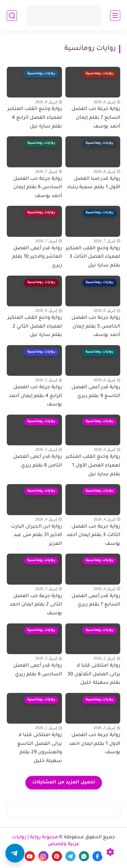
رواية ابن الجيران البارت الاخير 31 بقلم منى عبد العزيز (36, 536)
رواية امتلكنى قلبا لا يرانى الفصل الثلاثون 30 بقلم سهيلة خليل (94, 675)
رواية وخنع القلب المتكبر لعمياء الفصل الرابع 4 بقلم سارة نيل (35, 118)
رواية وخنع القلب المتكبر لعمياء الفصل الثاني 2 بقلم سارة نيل (35, 327)
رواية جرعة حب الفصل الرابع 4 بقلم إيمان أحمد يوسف (35, 396)
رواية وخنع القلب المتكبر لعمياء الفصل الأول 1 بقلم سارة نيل (93, 466)
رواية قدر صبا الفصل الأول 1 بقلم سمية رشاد (93, 184)
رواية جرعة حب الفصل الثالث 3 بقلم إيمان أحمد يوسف (93, 536)
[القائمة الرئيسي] (115, 16)
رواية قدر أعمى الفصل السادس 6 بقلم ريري (38, 670)
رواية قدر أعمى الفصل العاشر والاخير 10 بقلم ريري (37, 257)
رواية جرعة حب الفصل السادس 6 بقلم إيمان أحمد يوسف (38, 188)
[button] (15, 853)
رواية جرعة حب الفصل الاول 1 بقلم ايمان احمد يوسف (95, 744)
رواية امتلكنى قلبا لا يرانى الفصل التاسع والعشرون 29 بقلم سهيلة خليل (40, 748)
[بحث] (12, 16)
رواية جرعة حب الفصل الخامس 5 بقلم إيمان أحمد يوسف (96, 327)
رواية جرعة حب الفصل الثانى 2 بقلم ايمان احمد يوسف (36, 605)
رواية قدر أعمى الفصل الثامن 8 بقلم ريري (38, 461)
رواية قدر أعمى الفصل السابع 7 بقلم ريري (96, 601)
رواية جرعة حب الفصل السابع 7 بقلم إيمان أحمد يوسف (96, 118)
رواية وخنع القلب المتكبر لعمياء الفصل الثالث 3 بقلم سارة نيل (93, 257)
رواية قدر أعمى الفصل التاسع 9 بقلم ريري (96, 392)
